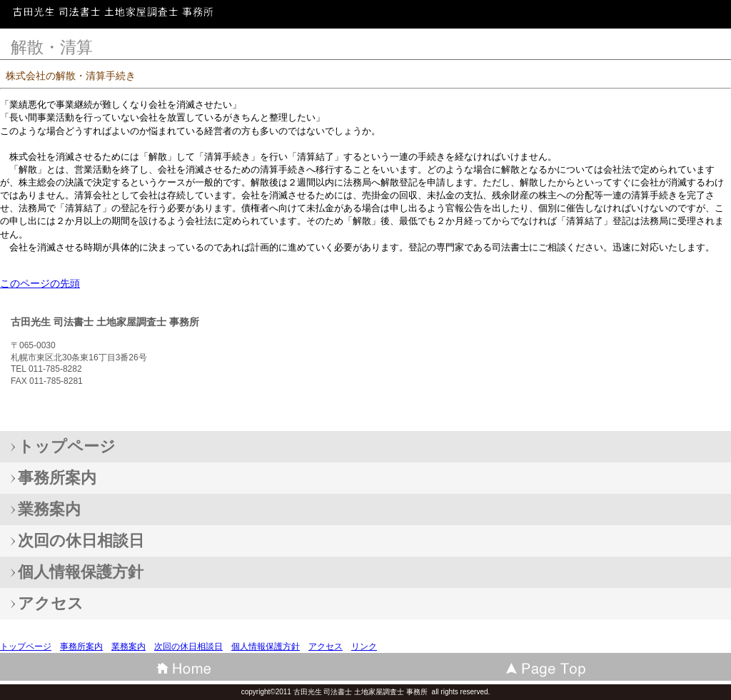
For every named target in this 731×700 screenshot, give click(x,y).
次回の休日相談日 (188, 646)
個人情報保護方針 (266, 646)
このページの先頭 (40, 283)
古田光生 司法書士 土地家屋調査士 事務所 (114, 17)
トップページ (26, 646)
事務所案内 (81, 646)
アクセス (326, 646)
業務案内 (128, 646)
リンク (364, 646)
